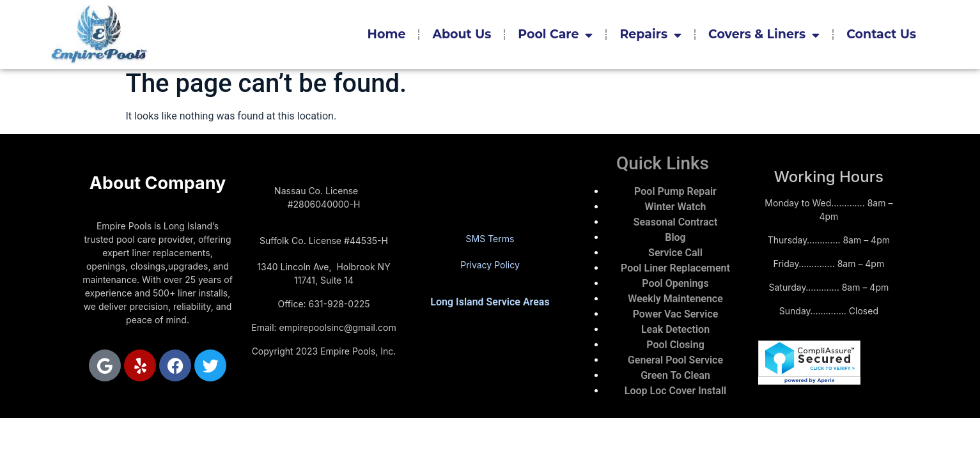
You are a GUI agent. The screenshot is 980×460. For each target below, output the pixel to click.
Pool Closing (675, 345)
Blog (675, 237)
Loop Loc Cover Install (675, 391)
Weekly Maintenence (675, 299)
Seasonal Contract (676, 222)
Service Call (675, 253)
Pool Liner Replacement (675, 268)
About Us (462, 34)
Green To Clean (675, 375)
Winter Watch (676, 207)
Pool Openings (675, 283)
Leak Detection (675, 329)
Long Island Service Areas (490, 302)
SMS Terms (490, 239)
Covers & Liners (764, 35)
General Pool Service (675, 360)
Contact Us (881, 34)
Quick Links (663, 163)
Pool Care (555, 35)
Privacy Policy (490, 265)
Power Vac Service (676, 314)
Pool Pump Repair (675, 191)
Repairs (650, 35)
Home (387, 34)
